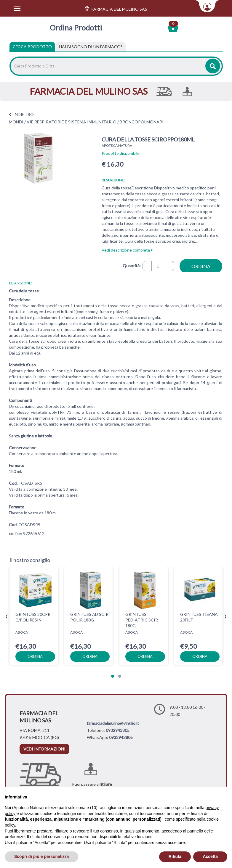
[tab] (91, 47)
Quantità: (132, 266)
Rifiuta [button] (175, 856)
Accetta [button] (210, 856)
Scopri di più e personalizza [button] (41, 856)
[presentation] (7, 617)
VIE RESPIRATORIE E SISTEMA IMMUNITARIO (72, 122)
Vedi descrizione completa (127, 250)
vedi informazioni (44, 749)
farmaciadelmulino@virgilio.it (113, 723)
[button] (113, 676)
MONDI (16, 122)
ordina (201, 266)
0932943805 (118, 730)
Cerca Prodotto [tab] (32, 47)
